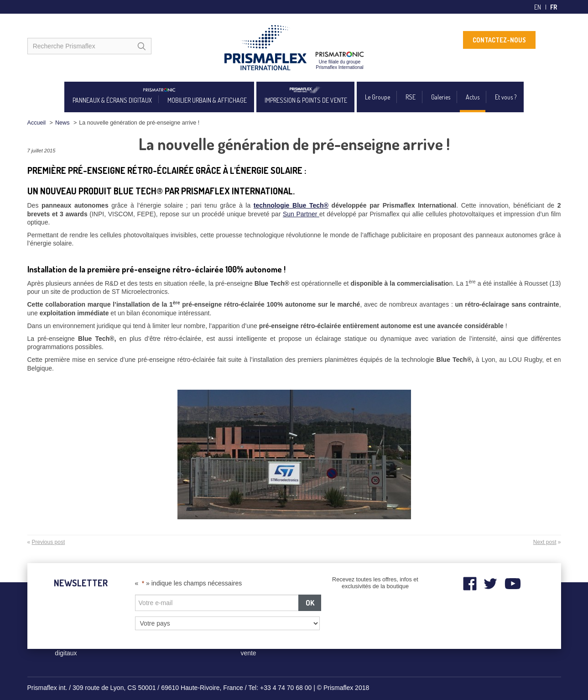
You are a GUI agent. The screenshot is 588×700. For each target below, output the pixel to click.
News (62, 123)
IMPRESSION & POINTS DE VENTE (306, 100)
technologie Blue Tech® (291, 205)
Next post (545, 542)
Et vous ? (506, 97)
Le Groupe (377, 97)
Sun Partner (301, 214)
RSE (411, 97)
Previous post (49, 542)
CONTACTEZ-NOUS (499, 40)
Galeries (441, 97)
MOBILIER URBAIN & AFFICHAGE (207, 100)
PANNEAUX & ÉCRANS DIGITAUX (112, 100)
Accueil (37, 123)
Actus (473, 97)
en (538, 7)
